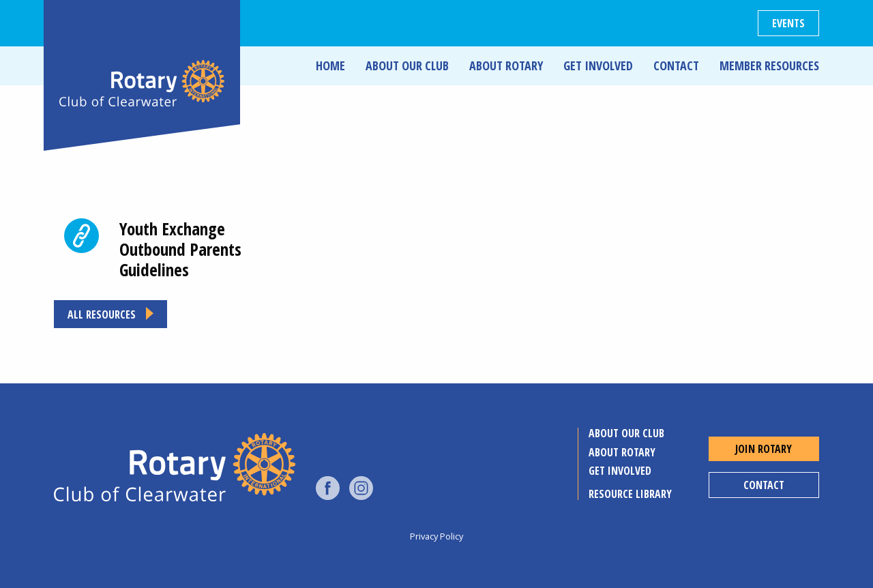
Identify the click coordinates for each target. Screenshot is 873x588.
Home (330, 65)
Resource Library (630, 494)
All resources (102, 314)
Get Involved (598, 65)
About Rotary (506, 65)
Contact (676, 65)
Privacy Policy (436, 536)
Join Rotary (764, 449)
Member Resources (769, 65)
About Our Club (407, 65)
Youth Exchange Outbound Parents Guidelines (180, 249)
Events (788, 23)
